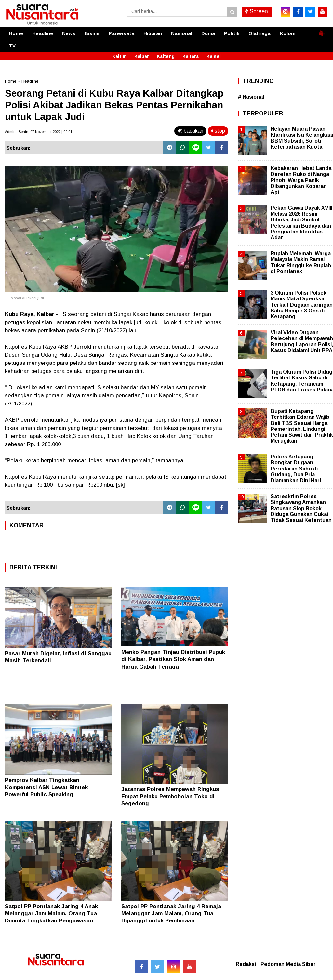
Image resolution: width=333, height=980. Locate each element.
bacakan (190, 131)
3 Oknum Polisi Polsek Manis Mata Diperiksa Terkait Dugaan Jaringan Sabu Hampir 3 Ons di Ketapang (302, 305)
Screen (257, 11)
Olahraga (260, 33)
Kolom (288, 33)
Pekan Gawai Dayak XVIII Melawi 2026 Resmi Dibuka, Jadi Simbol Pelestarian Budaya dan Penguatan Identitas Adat (301, 223)
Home (16, 33)
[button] (322, 31)
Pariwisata (121, 33)
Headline (43, 33)
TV (12, 46)
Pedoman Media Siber (288, 964)
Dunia (208, 33)
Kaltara (191, 56)
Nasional (182, 33)
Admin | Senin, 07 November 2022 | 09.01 (39, 132)
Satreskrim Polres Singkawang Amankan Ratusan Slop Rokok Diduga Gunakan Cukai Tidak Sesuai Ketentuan (301, 508)
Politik (232, 33)
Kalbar (142, 56)
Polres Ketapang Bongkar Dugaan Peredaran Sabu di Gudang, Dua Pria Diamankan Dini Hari (296, 469)
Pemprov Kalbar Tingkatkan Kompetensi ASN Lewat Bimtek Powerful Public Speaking (46, 787)
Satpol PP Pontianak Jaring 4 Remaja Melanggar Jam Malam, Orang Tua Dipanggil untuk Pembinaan (171, 914)
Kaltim (119, 56)
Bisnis (92, 33)
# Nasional (251, 97)
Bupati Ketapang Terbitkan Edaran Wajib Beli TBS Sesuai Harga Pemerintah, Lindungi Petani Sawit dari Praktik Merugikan (302, 426)
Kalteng (166, 56)
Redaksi (246, 964)
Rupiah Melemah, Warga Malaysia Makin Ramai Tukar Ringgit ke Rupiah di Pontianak (301, 262)
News (69, 33)
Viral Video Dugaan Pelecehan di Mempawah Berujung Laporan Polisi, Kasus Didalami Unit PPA (302, 341)
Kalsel (214, 56)
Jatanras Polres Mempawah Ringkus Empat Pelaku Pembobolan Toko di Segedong (170, 796)
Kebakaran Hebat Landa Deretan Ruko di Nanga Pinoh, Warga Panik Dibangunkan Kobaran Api (301, 180)
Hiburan (153, 33)
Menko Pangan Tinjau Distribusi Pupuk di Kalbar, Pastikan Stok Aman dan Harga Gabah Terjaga (173, 659)
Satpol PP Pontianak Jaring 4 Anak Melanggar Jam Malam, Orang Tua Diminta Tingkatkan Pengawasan (51, 914)
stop (218, 131)
